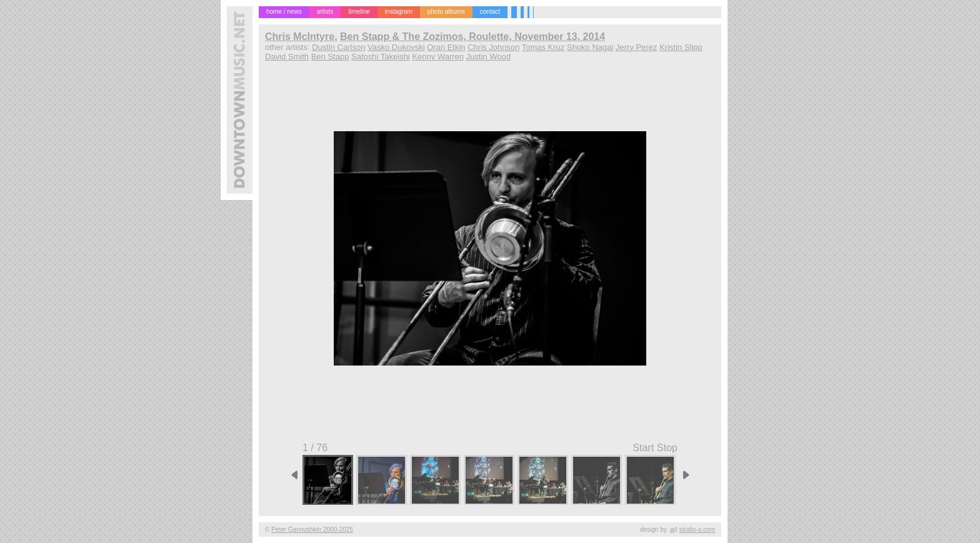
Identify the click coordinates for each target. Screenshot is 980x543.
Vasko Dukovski (396, 47)
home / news (284, 12)
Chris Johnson (493, 47)
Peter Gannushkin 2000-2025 (312, 530)
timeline (359, 12)
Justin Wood (488, 57)
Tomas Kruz (543, 47)
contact (490, 12)
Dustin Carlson (338, 47)
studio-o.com (697, 530)
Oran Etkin (446, 47)
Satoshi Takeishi (381, 57)
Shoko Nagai (590, 47)
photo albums (446, 12)
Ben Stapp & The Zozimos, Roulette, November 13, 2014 (472, 37)
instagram (399, 12)
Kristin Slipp (681, 47)
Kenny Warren (438, 57)
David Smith (287, 57)
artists (325, 12)
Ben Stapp (330, 57)
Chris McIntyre (300, 37)
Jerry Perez (636, 47)
